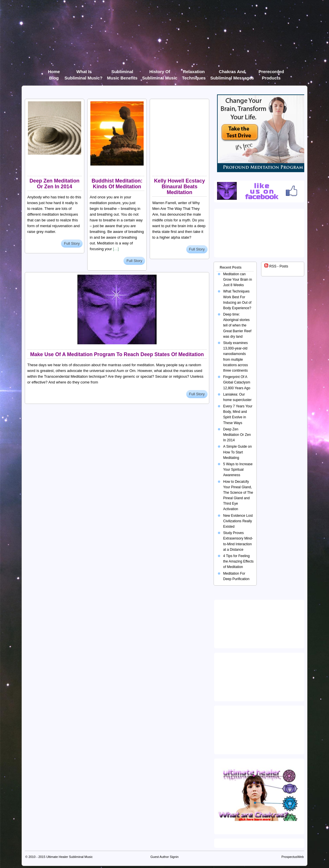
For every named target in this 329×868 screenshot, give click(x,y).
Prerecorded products (271, 73)
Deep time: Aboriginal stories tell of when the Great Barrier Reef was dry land (237, 325)
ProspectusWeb (293, 857)
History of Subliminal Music (160, 73)
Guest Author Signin (165, 857)
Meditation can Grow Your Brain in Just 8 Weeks (237, 280)
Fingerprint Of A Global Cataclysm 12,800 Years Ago (237, 382)
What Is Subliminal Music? (83, 73)
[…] (116, 249)
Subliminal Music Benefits (122, 73)
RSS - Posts (276, 266)
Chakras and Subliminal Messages (232, 73)
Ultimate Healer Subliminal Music (70, 857)
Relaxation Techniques (194, 73)
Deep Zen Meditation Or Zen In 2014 (55, 184)
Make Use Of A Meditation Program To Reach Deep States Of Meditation (117, 354)
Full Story (72, 243)
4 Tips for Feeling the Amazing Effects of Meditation (238, 561)
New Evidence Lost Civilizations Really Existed (238, 521)
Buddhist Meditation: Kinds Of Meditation (117, 184)
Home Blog (54, 73)
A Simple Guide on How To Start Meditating (237, 452)
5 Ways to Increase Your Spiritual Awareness (238, 470)
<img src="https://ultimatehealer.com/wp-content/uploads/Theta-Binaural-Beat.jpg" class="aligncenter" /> (260, 729)
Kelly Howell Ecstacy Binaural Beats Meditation (179, 187)
